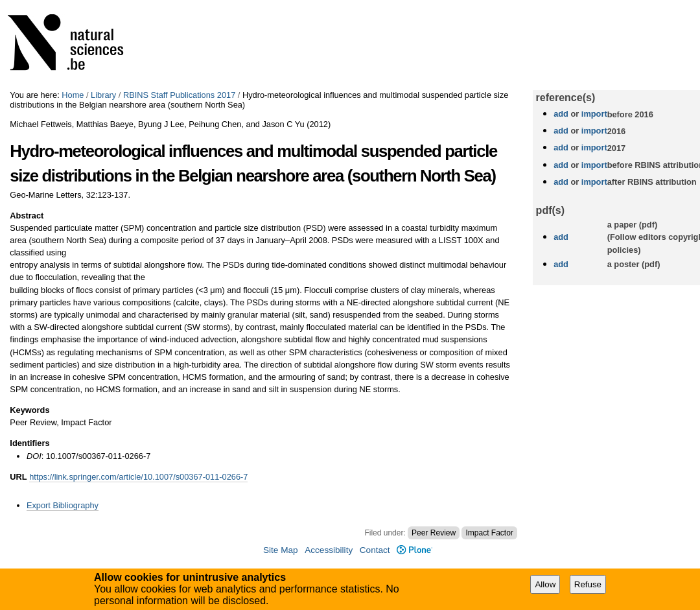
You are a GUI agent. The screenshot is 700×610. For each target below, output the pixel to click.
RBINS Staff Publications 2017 (179, 95)
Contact (375, 550)
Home (73, 95)
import (593, 114)
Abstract (27, 216)
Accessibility (329, 550)
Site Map (281, 550)
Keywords (29, 410)
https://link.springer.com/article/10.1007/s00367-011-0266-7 (138, 477)
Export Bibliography (63, 505)
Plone (414, 550)
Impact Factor (489, 533)
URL (18, 477)
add (561, 114)
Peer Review (434, 533)
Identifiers (29, 443)
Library (103, 95)
